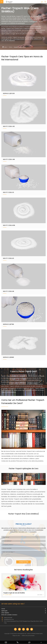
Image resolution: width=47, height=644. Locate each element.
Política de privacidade (28, 636)
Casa (5, 47)
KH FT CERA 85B (9, 225)
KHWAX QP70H (8, 324)
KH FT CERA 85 (9, 258)
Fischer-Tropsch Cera (20, 47)
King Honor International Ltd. (24, 634)
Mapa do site (16, 636)
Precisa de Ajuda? (24, 524)
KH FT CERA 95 (9, 192)
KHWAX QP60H (8, 357)
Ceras (10, 47)
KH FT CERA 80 (9, 291)
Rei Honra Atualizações (23, 570)
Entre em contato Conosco (9, 615)
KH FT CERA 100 (9, 159)
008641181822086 (8, 618)
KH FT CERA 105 (9, 126)
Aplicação (4, 611)
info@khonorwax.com (9, 619)
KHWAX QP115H (9, 93)
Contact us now (23, 562)
